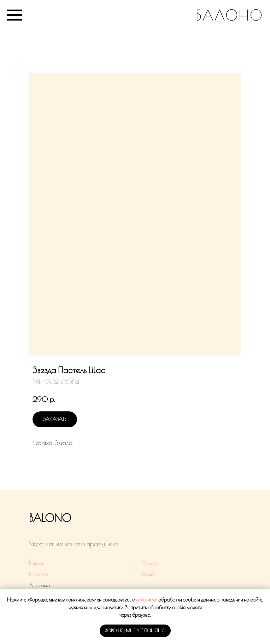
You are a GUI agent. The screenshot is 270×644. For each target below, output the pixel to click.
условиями (146, 600)
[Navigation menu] (14, 15)
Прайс (149, 574)
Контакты (39, 574)
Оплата (150, 563)
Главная (36, 563)
